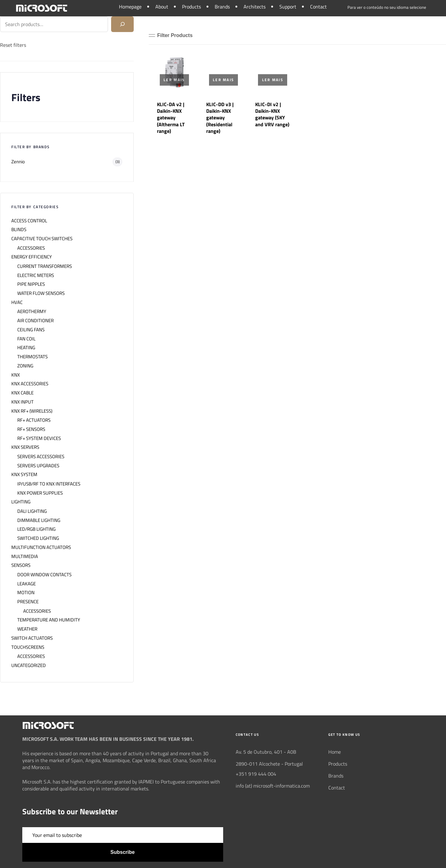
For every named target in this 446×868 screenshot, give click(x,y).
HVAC (17, 302)
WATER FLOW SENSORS (41, 293)
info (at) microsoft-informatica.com (273, 786)
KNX (16, 375)
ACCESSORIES (31, 248)
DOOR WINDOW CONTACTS (44, 575)
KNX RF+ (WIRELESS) (32, 411)
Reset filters (13, 45)
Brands (222, 7)
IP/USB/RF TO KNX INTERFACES (49, 484)
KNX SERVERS (25, 447)
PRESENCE (28, 602)
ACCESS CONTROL (29, 221)
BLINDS (19, 230)
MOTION (26, 593)
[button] (171, 35)
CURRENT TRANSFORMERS (45, 266)
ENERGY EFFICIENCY (32, 257)
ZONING (25, 366)
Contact (318, 7)
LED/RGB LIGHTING (36, 529)
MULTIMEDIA (25, 556)
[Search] (122, 24)
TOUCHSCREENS (28, 647)
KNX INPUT (22, 402)
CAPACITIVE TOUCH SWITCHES (42, 239)
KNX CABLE (22, 393)
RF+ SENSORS (31, 429)
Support (288, 7)
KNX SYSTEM (24, 475)
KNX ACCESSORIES (30, 384)
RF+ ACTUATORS (34, 420)
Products (191, 7)
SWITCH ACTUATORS (32, 638)
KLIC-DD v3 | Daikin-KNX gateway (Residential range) (220, 118)
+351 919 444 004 (256, 774)
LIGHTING (21, 502)
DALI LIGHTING (32, 511)
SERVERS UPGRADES (38, 466)
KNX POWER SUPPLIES (40, 493)
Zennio (18, 162)
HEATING (26, 348)
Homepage (130, 7)
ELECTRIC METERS (36, 275)
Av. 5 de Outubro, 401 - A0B (266, 752)
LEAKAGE (27, 584)
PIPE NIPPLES (31, 284)
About (162, 7)
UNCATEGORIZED (29, 665)
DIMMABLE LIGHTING (39, 520)
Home (335, 752)
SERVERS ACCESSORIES (41, 457)
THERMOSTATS (32, 357)
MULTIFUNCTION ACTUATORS (41, 547)
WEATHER (27, 629)
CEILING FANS (31, 330)
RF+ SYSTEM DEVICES (39, 438)
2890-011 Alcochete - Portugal (269, 764)
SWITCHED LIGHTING (38, 538)
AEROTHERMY (32, 312)
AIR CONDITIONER (35, 321)
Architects (255, 7)
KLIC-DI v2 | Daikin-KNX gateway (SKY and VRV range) (272, 114)
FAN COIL (26, 339)
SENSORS (21, 565)
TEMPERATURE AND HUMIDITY (49, 620)
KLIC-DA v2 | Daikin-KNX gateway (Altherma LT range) (171, 118)
